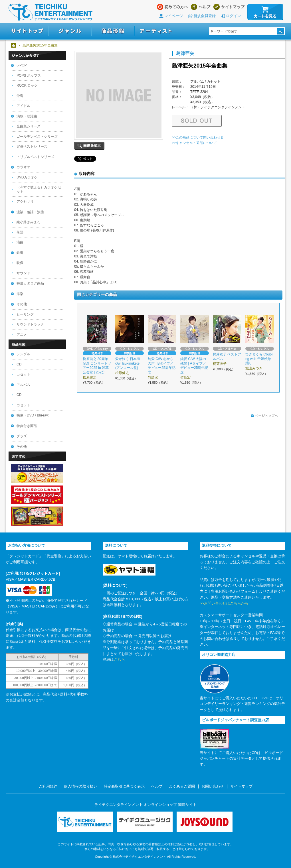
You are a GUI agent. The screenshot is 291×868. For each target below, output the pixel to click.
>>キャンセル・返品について (194, 143)
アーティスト (156, 31)
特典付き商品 (27, 426)
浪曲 (20, 242)
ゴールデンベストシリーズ (37, 137)
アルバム (23, 385)
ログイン (233, 16)
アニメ (22, 335)
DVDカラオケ (27, 177)
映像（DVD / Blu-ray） (34, 415)
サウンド (23, 273)
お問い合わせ (213, 786)
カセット (23, 374)
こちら (119, 659)
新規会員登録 (205, 16)
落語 (20, 232)
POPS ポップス (29, 76)
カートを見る (265, 12)
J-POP (22, 65)
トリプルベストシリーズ (35, 157)
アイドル (23, 106)
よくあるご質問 (182, 786)
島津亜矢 (185, 53)
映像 (20, 263)
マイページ (174, 16)
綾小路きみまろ (29, 222)
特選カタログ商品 (30, 283)
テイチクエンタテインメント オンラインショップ (50, 12)
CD (19, 364)
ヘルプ (201, 7)
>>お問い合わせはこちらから (224, 603)
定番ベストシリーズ (32, 147)
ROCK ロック (27, 86)
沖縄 (20, 96)
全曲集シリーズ (29, 126)
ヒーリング (25, 314)
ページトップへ (264, 416)
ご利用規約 (48, 786)
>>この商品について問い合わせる (198, 137)
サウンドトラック (30, 324)
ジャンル (70, 31)
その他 (22, 304)
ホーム (14, 45)
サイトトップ (27, 31)
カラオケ (23, 167)
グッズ (22, 436)
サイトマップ (229, 7)
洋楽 (20, 294)
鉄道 (20, 253)
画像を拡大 (89, 146)
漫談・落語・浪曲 (30, 212)
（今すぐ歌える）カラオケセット (39, 189)
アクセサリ (25, 202)
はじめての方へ (172, 7)
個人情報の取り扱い (81, 786)
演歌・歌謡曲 (27, 116)
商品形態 (113, 31)
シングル (23, 354)
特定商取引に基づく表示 (124, 786)
